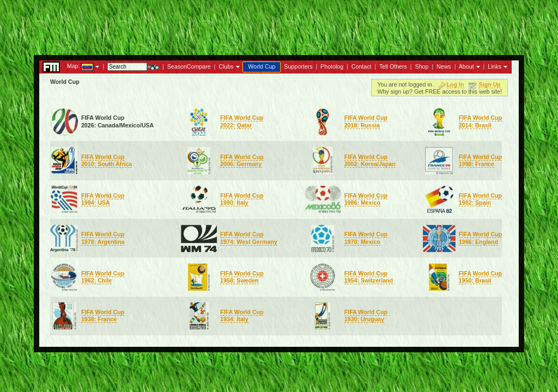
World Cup (262, 66)
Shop (422, 66)
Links (495, 66)
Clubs (226, 66)
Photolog (332, 66)
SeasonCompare (189, 66)
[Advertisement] (279, 24)
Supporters (298, 66)
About (466, 66)
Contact (362, 66)
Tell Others (393, 66)
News (444, 66)
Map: (74, 66)
